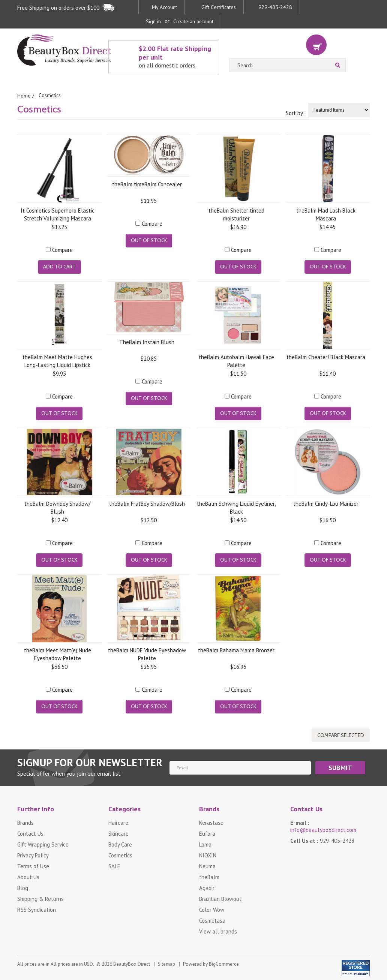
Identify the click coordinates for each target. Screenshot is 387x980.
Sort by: (295, 113)
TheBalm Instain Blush (147, 342)
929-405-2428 (275, 7)
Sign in (153, 21)
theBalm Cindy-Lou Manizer (326, 503)
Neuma (207, 866)
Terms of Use (33, 866)
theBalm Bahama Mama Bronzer (236, 650)
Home (24, 95)
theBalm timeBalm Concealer (147, 184)
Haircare (118, 822)
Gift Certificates (219, 7)
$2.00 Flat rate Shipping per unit (176, 57)
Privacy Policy (33, 855)
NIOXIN (208, 855)
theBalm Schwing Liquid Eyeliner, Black (236, 507)
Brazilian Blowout (220, 898)
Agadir (207, 888)
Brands (25, 822)
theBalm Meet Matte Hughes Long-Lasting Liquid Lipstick (57, 360)
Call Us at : (322, 840)
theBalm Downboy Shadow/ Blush (57, 507)
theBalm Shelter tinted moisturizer (236, 214)
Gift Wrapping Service (43, 844)
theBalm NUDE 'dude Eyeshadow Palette (147, 654)
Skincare (118, 833)
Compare (62, 249)
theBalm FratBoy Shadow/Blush (147, 503)
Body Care (120, 844)
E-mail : (323, 826)
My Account (164, 7)
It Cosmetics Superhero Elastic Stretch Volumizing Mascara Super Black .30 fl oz (58, 214)
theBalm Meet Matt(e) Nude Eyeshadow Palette (58, 654)
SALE (114, 866)
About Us (28, 877)
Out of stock (149, 240)
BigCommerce (224, 969)
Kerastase (211, 822)
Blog (23, 888)
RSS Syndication (37, 909)
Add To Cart (59, 266)
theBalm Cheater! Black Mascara (326, 357)
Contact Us (30, 833)
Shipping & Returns (40, 898)
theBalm (209, 877)
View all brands (218, 931)
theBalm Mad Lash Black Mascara (326, 214)
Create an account (193, 21)
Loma (205, 844)
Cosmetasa (212, 920)
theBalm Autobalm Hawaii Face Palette (236, 360)
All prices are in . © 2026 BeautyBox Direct (84, 969)
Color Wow (212, 909)
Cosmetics (120, 855)
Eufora (207, 833)
